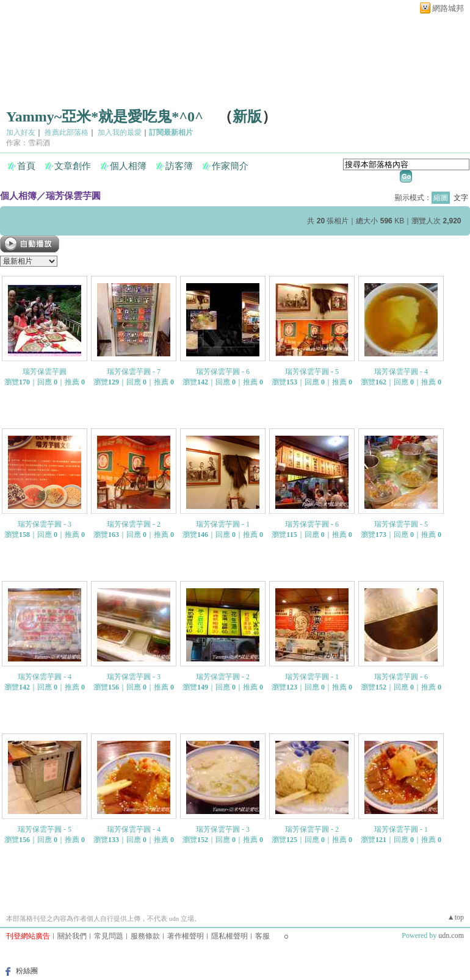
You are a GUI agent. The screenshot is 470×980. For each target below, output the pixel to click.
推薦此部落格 (67, 132)
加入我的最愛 (120, 132)
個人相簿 (128, 166)
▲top (456, 917)
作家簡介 (230, 166)
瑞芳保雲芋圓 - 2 (134, 524)
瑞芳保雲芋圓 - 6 (223, 372)
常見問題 (109, 936)
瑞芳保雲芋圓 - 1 (223, 524)
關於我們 (72, 936)
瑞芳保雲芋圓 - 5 (312, 372)
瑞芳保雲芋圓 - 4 (401, 372)
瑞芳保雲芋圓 (73, 196)
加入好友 (21, 132)
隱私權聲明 (230, 936)
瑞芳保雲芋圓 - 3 (45, 524)
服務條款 (145, 936)
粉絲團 (27, 971)
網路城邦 (448, 8)
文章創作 (73, 166)
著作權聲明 (186, 936)
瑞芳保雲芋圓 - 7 (134, 372)
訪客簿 (179, 166)
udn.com (451, 935)
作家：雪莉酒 (28, 143)
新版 (247, 117)
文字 (461, 198)
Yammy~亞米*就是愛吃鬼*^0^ (105, 117)
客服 (262, 936)
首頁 (26, 166)
